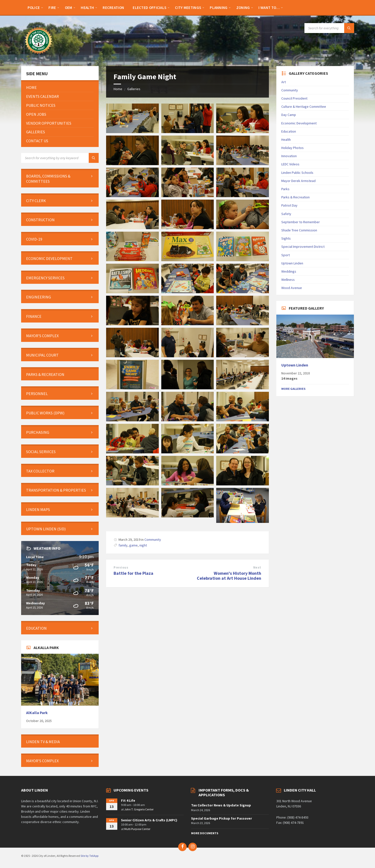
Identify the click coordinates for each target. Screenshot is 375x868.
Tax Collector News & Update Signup (221, 805)
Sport (286, 255)
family (123, 545)
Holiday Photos (292, 148)
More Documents (205, 833)
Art (284, 82)
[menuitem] (34, 7)
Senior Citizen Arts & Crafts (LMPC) (149, 820)
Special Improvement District (303, 247)
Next (257, 567)
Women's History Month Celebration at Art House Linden (229, 576)
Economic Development (299, 123)
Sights (286, 238)
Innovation (289, 156)
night (143, 545)
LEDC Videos (290, 164)
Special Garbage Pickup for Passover (222, 818)
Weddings (289, 271)
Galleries (134, 89)
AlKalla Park (37, 713)
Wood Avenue (292, 288)
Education (289, 131)
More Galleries (293, 389)
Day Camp (289, 115)
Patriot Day (289, 205)
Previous (121, 567)
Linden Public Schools (297, 173)
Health (286, 140)
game (133, 545)
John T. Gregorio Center (139, 809)
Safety (286, 214)
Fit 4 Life (128, 800)
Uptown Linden (292, 263)
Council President (294, 98)
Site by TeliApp (89, 856)
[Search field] (329, 28)
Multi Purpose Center (137, 829)
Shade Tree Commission (299, 230)
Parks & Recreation (295, 197)
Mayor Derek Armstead (298, 181)
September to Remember (301, 222)
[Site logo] (39, 56)
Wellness (288, 280)
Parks (285, 189)
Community (153, 540)
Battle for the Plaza (133, 573)
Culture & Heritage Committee (304, 107)
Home (118, 89)
